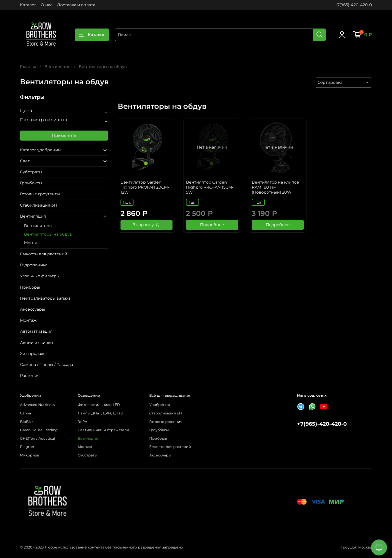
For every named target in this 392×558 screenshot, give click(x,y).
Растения (30, 376)
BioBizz (27, 422)
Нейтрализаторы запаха (45, 298)
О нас (47, 5)
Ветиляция (88, 438)
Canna (25, 413)
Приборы (30, 287)
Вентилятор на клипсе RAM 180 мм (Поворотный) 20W (275, 187)
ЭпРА (82, 422)
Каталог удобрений (40, 150)
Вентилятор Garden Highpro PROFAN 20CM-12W (145, 187)
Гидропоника (34, 265)
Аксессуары (32, 309)
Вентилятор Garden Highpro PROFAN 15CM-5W (210, 187)
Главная (28, 67)
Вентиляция (57, 67)
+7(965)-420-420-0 (353, 5)
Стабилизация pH (39, 205)
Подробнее (212, 225)
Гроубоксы (31, 183)
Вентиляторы (38, 226)
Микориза (29, 455)
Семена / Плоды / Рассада (46, 365)
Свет (25, 161)
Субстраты (31, 172)
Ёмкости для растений (44, 254)
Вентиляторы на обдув (48, 234)
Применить (64, 135)
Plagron (27, 447)
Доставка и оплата (76, 5)
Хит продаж (32, 354)
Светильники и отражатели (103, 430)
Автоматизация (36, 331)
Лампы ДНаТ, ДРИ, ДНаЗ (100, 413)
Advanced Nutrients (37, 405)
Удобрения (159, 405)
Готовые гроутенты (40, 194)
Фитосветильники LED (99, 405)
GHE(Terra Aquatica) (38, 438)
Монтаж (32, 243)
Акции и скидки (36, 343)
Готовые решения (166, 422)
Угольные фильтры (40, 276)
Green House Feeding (39, 430)
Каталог (28, 5)
